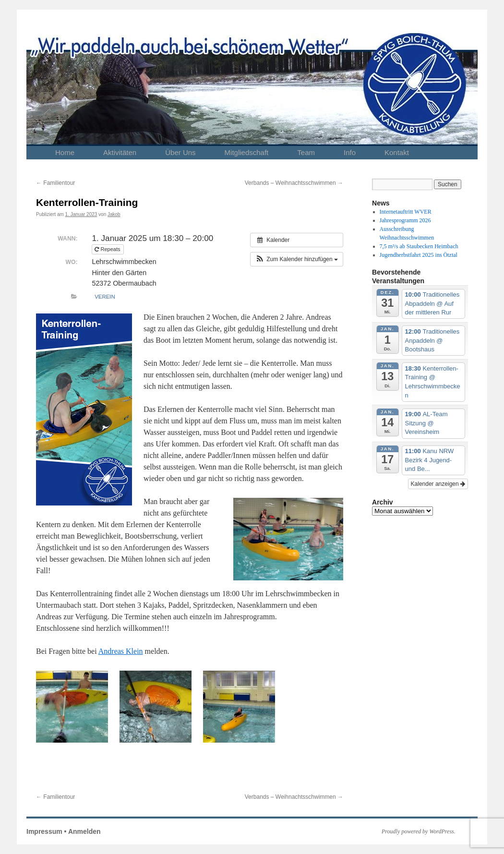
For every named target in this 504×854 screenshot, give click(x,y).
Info (350, 152)
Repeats (108, 249)
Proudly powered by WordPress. (419, 831)
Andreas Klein (121, 651)
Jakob (114, 214)
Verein (105, 297)
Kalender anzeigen (438, 484)
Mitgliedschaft (247, 152)
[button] (297, 259)
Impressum (44, 831)
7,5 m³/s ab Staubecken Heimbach (419, 246)
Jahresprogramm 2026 (405, 220)
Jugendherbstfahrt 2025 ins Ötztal (419, 255)
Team (306, 152)
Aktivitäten (120, 152)
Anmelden (84, 831)
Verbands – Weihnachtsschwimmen (294, 183)
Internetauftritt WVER (406, 212)
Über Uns (180, 152)
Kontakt (397, 152)
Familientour (55, 183)
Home (65, 152)
